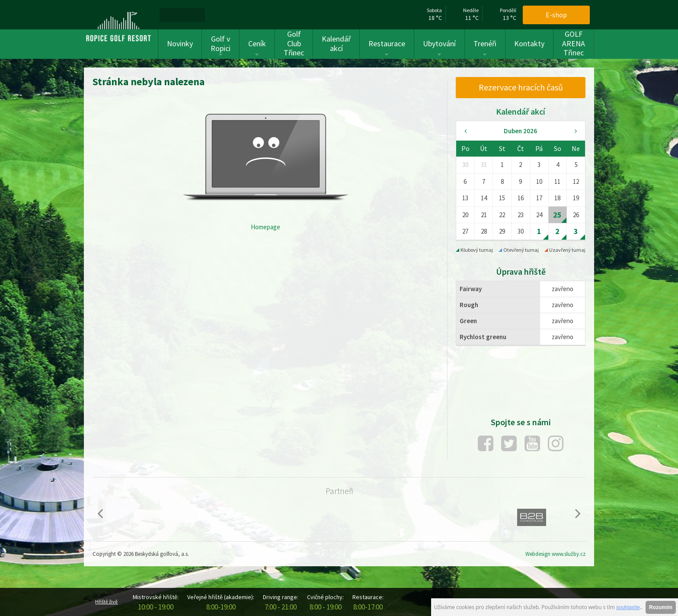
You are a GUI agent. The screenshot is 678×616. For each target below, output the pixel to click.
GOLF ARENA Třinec (574, 43)
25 (557, 215)
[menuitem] (170, 15)
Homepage (265, 227)
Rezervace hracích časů (521, 87)
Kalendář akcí (336, 43)
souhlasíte (628, 607)
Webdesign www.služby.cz (555, 554)
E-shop (556, 15)
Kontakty (529, 43)
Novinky (180, 43)
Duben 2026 (520, 131)
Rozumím (661, 607)
